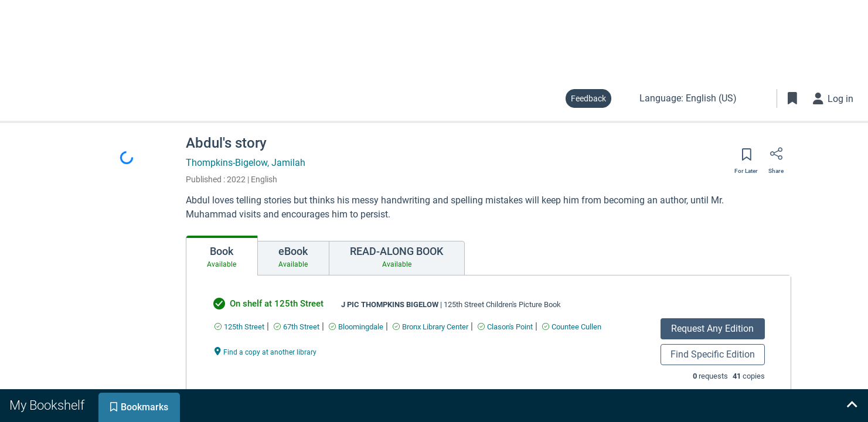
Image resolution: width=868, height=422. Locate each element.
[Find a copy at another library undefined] (265, 351)
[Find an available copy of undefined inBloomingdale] (356, 327)
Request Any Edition (712, 329)
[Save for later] (746, 158)
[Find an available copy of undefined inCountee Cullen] (572, 327)
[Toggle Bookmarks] (792, 98)
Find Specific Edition (713, 354)
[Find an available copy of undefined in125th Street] (239, 327)
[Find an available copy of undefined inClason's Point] (505, 327)
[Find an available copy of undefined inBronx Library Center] (430, 327)
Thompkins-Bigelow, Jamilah (246, 163)
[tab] (222, 256)
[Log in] (833, 98)
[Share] (776, 158)
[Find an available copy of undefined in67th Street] (297, 327)
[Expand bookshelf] (852, 406)
